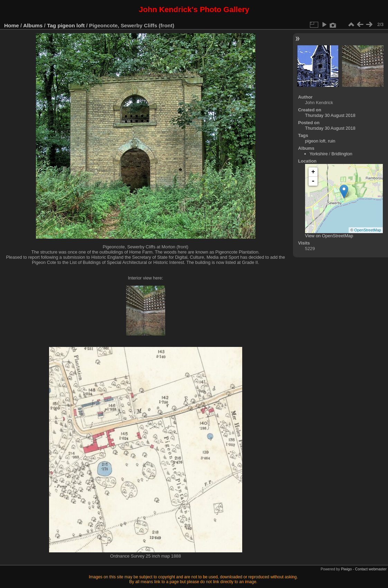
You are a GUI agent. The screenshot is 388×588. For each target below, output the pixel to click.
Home (12, 25)
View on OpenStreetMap (329, 236)
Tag (51, 25)
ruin (332, 141)
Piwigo (346, 569)
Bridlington (342, 154)
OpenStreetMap (368, 230)
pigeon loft (71, 25)
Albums (33, 25)
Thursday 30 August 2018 (330, 115)
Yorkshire (319, 154)
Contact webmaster (371, 569)
